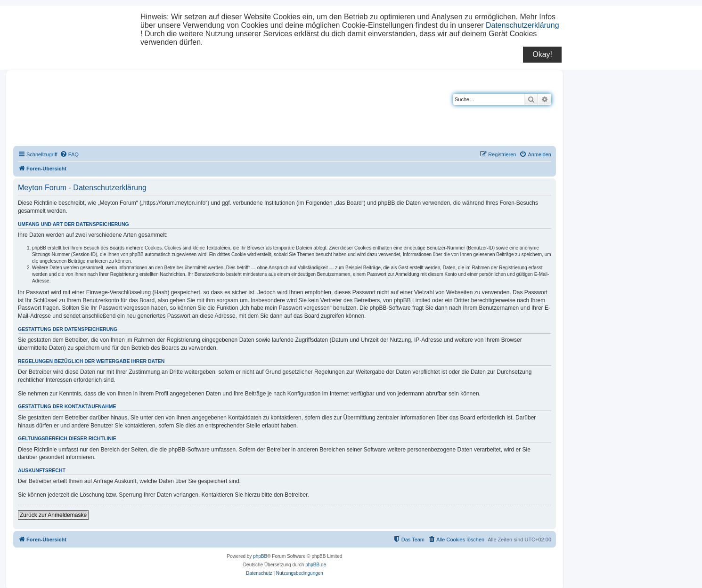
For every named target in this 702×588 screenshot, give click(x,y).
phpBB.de (316, 565)
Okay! (542, 54)
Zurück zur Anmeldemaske (53, 515)
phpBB (260, 556)
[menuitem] (69, 154)
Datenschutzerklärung (522, 25)
